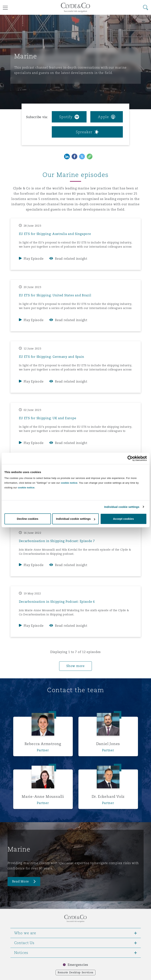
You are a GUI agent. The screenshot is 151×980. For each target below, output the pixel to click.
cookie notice (69, 483)
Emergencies (78, 965)
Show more (75, 666)
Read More (21, 881)
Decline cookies (27, 519)
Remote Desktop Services (75, 972)
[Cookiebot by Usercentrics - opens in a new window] (130, 458)
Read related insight (71, 259)
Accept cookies (123, 519)
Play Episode (34, 259)
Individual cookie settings (122, 507)
